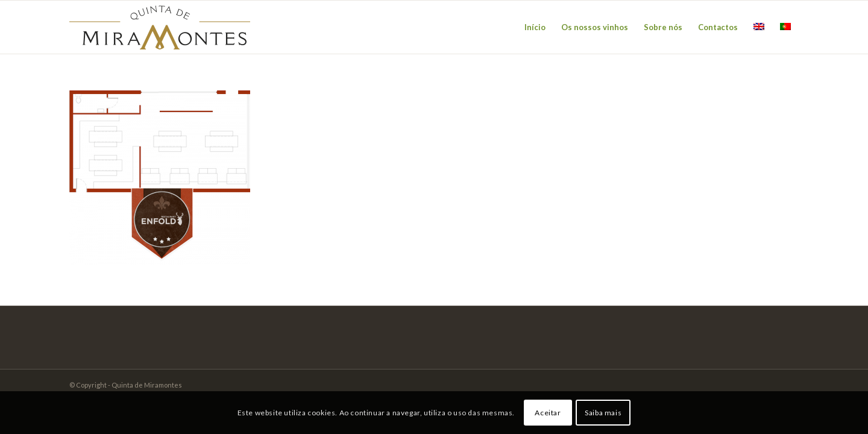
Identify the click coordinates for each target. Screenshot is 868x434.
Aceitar (548, 413)
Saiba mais (603, 413)
